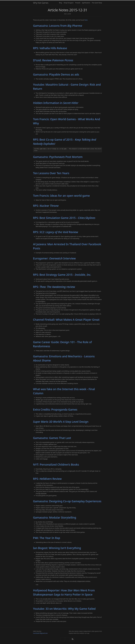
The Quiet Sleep (97, 3)
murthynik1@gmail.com (40, 633)
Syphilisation (86, 3)
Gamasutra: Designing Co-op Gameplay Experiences (67, 501)
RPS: (46, 206)
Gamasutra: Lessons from (58, 26)
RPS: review (54, 287)
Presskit (78, 3)
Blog (61, 3)
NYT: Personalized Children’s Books (56, 465)
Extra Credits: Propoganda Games (55, 409)
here (86, 20)
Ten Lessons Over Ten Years (51, 173)
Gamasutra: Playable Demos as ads (56, 74)
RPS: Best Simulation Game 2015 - (64, 218)
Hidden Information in (56, 103)
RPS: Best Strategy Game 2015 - (62, 275)
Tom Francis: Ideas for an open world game (61, 196)
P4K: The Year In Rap (47, 538)
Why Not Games (41, 3)
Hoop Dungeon (69, 3)
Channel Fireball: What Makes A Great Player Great (66, 320)
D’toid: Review (53, 60)
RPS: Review (56, 232)
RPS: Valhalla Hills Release (50, 48)
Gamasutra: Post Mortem (58, 157)
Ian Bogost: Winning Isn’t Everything (57, 548)
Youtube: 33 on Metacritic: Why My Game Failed (64, 609)
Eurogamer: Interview (54, 258)
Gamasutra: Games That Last (52, 438)
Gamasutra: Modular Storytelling (55, 517)
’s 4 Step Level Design (61, 422)
